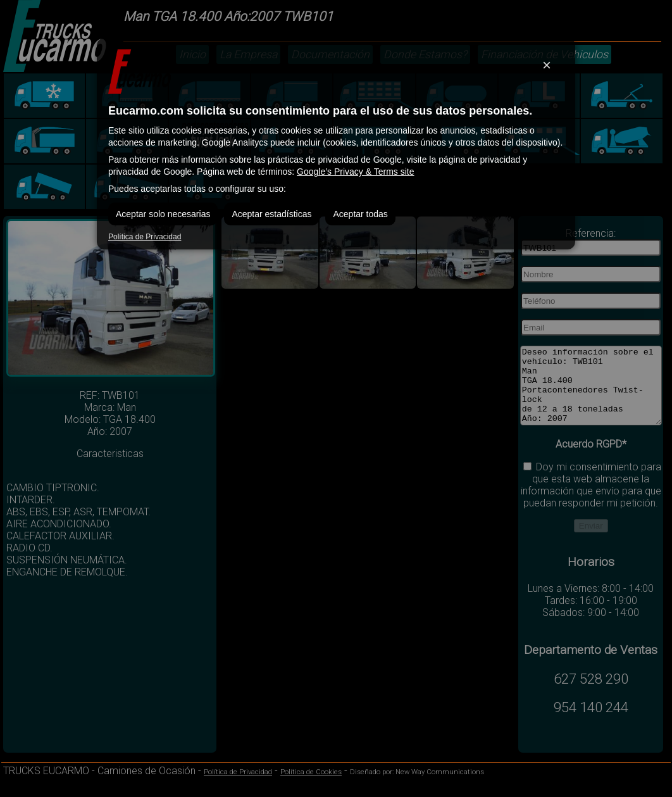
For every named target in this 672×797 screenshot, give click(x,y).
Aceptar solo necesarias (163, 214)
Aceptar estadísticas (271, 214)
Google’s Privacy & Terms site (355, 172)
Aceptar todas (360, 214)
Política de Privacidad (145, 237)
